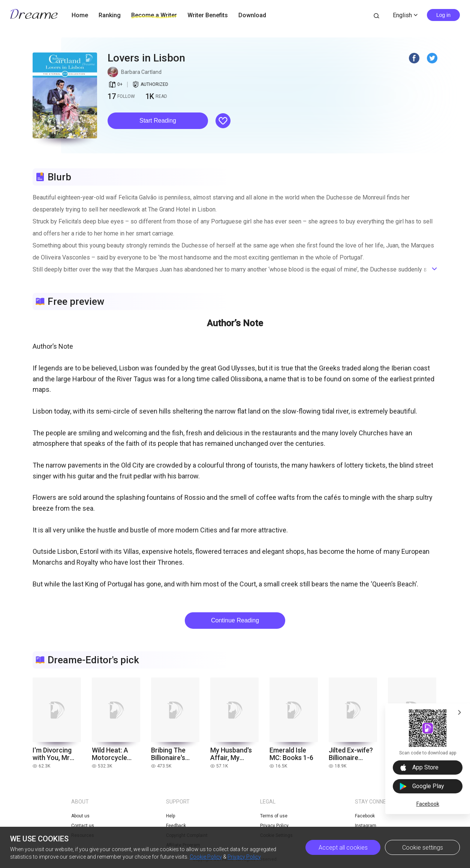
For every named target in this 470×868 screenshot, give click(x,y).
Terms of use (274, 816)
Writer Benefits (208, 15)
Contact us (83, 826)
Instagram (366, 826)
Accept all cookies (343, 848)
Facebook (428, 804)
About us (80, 816)
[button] (158, 121)
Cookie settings (423, 848)
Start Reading (158, 121)
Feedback (176, 826)
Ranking (110, 15)
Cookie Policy (206, 857)
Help (171, 816)
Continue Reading (235, 620)
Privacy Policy (244, 857)
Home (80, 15)
